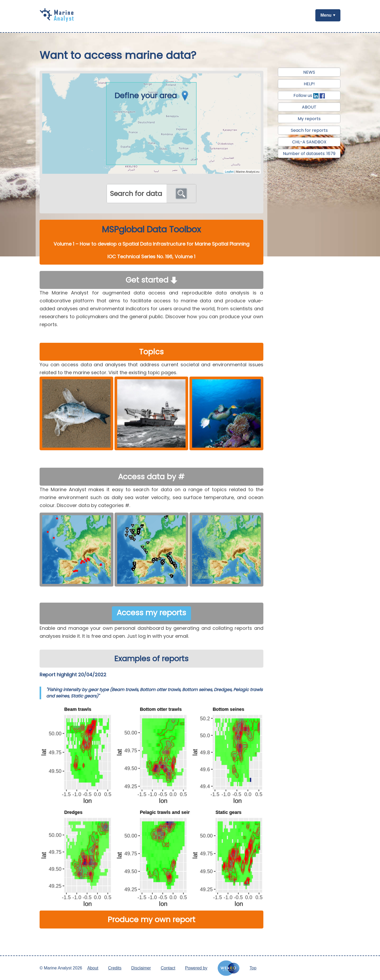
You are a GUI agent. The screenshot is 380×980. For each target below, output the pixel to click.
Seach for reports (309, 130)
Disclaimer (141, 968)
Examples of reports (151, 659)
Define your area (153, 96)
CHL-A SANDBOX (309, 142)
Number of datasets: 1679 (309, 154)
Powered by (196, 968)
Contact (168, 968)
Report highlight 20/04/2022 (73, 675)
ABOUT (309, 107)
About (93, 968)
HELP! (309, 84)
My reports (309, 119)
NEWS (309, 72)
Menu (326, 15)
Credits (115, 968)
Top (253, 968)
